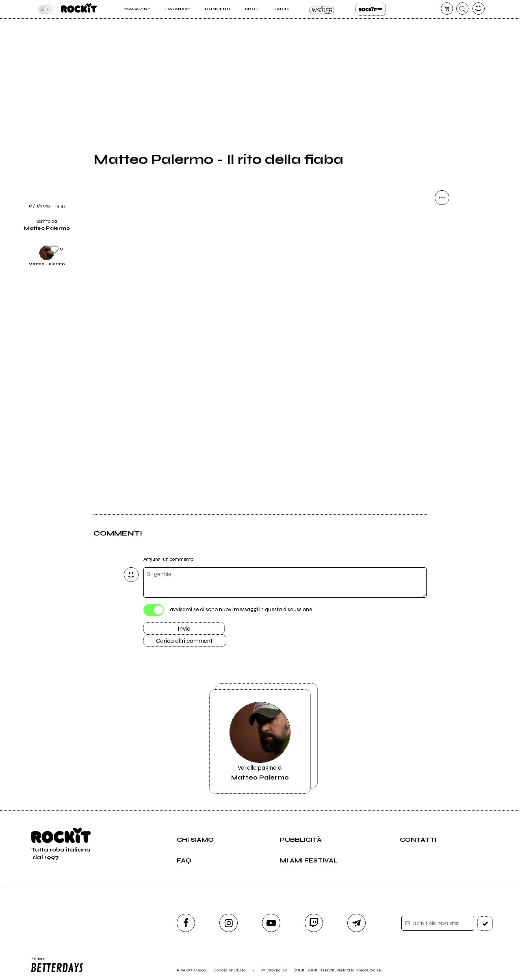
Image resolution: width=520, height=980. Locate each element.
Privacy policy (274, 970)
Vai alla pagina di (260, 742)
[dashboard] (479, 9)
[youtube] (271, 923)
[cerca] (462, 9)
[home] (79, 9)
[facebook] (186, 923)
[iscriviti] (485, 923)
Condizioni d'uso (230, 970)
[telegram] (356, 923)
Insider (322, 9)
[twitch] (314, 923)
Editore (56, 965)
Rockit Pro (371, 9)
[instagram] (229, 923)
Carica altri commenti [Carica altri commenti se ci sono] (185, 641)
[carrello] (447, 9)
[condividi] (442, 198)
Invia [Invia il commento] (184, 629)
